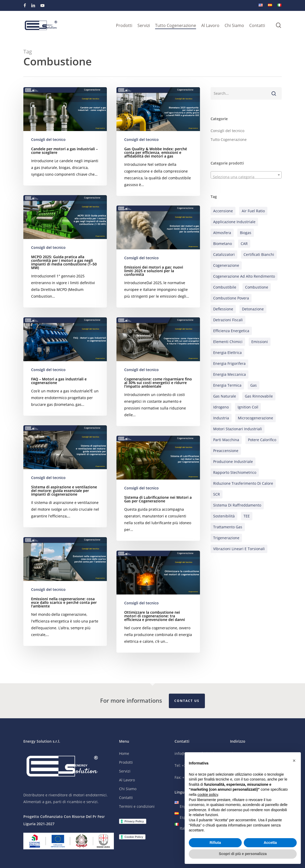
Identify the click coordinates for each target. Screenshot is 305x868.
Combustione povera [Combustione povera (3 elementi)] (231, 298)
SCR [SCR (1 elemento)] (217, 494)
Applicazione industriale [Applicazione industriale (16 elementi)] (234, 222)
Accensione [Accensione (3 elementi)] (223, 211)
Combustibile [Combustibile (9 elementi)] (225, 287)
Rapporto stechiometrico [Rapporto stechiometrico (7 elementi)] (235, 472)
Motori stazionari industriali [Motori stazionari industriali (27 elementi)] (238, 429)
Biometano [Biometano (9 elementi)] (223, 244)
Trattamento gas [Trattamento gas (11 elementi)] (228, 527)
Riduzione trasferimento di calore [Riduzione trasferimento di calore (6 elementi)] (243, 483)
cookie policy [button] (208, 795)
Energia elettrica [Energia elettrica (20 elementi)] (227, 353)
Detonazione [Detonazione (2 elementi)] (253, 309)
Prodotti (126, 762)
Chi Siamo (128, 789)
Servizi (125, 771)
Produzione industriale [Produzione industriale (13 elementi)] (233, 462)
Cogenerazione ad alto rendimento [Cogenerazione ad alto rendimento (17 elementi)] (244, 276)
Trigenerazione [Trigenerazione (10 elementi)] (226, 538)
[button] (294, 761)
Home (124, 753)
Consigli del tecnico (48, 139)
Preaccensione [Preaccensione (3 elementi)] (226, 451)
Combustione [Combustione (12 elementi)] (257, 287)
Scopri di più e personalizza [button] (243, 854)
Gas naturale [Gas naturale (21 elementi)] (225, 396)
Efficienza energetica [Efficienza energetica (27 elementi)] (231, 331)
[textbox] (246, 177)
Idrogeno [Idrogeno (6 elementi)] (221, 407)
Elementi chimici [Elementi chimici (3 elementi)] (228, 342)
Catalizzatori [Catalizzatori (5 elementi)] (224, 254)
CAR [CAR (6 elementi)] (244, 244)
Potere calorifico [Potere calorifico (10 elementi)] (262, 440)
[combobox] (246, 175)
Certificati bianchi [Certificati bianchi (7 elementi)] (259, 254)
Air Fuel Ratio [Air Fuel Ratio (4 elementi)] (253, 211)
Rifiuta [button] (215, 843)
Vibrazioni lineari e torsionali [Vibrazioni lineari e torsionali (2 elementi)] (239, 549)
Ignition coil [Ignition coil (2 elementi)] (248, 407)
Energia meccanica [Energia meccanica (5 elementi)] (230, 374)
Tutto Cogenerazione (229, 139)
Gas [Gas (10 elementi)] (254, 385)
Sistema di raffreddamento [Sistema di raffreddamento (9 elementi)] (237, 505)
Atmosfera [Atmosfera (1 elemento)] (222, 233)
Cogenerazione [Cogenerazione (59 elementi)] (226, 265)
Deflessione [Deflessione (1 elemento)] (223, 309)
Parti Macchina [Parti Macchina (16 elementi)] (226, 440)
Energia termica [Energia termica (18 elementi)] (227, 385)
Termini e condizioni (137, 806)
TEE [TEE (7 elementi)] (247, 516)
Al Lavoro (127, 780)
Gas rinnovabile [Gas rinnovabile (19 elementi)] (259, 396)
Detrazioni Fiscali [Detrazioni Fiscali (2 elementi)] (228, 320)
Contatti (126, 798)
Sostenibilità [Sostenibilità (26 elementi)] (224, 516)
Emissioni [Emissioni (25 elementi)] (260, 342)
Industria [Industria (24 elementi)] (221, 418)
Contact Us (187, 701)
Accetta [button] (270, 843)
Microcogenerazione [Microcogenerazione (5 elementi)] (255, 418)
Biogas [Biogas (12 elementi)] (246, 233)
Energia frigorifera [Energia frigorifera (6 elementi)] (229, 363)
